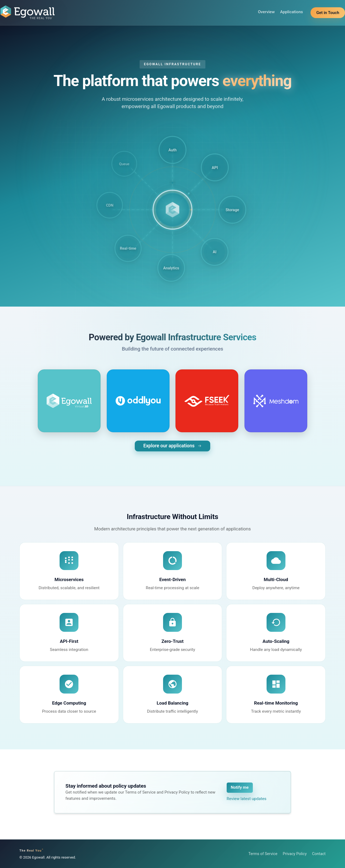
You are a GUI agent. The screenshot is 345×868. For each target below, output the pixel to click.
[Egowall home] (27, 13)
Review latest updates (247, 799)
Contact (319, 854)
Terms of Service (263, 854)
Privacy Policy (295, 854)
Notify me (240, 787)
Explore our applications (172, 446)
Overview (266, 12)
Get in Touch (328, 13)
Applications (291, 12)
